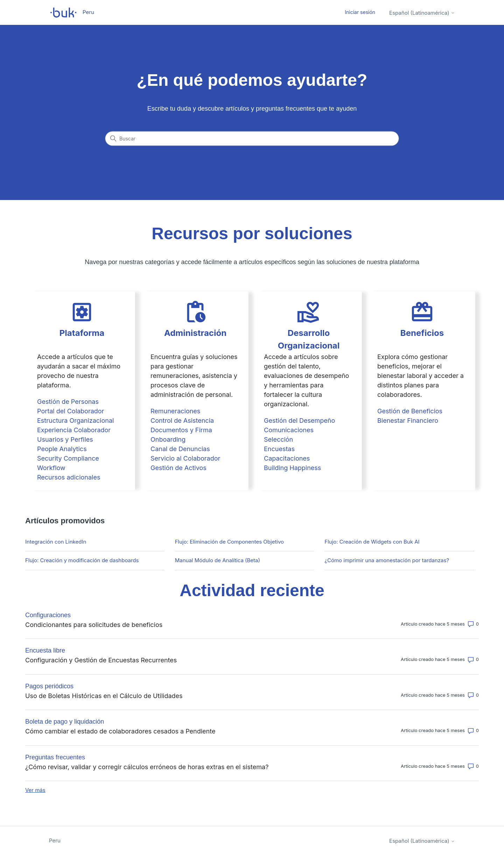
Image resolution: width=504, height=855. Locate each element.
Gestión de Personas (68, 402)
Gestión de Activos (178, 468)
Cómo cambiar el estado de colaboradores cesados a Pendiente (120, 731)
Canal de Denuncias (180, 449)
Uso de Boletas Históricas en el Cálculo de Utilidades (104, 696)
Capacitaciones (287, 458)
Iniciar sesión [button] (360, 12)
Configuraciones (48, 615)
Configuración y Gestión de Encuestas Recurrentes (101, 660)
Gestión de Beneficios (410, 411)
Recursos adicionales (69, 477)
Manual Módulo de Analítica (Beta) (218, 560)
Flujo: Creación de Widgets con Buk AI (372, 542)
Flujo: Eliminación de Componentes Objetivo (229, 542)
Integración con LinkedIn (56, 542)
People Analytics (62, 449)
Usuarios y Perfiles (65, 439)
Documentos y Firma (181, 430)
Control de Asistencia (182, 420)
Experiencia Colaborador (74, 430)
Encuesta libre (45, 650)
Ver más (35, 790)
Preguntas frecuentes (55, 757)
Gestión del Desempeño (299, 420)
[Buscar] (252, 139)
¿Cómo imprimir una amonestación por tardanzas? (387, 560)
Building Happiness (292, 468)
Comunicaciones (289, 430)
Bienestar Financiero (408, 420)
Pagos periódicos (49, 686)
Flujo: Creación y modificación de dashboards (82, 560)
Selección (278, 439)
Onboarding (168, 439)
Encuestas (279, 449)
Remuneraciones (175, 411)
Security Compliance (68, 458)
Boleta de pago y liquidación (65, 722)
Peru (55, 840)
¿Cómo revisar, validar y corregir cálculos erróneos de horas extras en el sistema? (147, 767)
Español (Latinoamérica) (422, 13)
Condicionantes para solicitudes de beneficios (94, 625)
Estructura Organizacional (75, 420)
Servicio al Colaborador (185, 458)
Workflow (51, 468)
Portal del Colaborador (71, 411)
